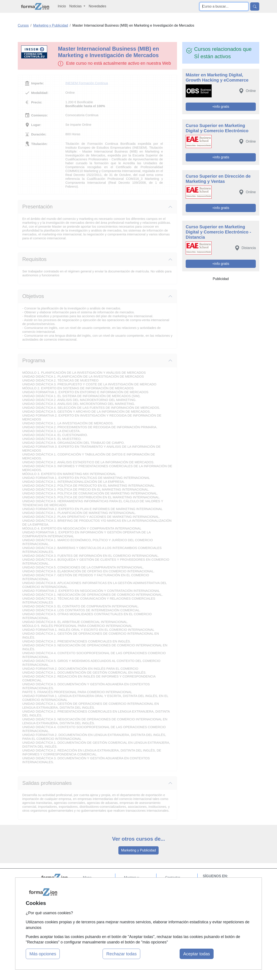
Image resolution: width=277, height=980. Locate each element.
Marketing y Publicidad (139, 850)
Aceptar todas (197, 954)
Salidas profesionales (47, 783)
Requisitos (34, 259)
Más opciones (43, 954)
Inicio (62, 6)
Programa (34, 360)
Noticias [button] (76, 6)
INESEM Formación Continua (87, 83)
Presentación (37, 207)
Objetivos (33, 296)
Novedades (97, 6)
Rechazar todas (121, 954)
